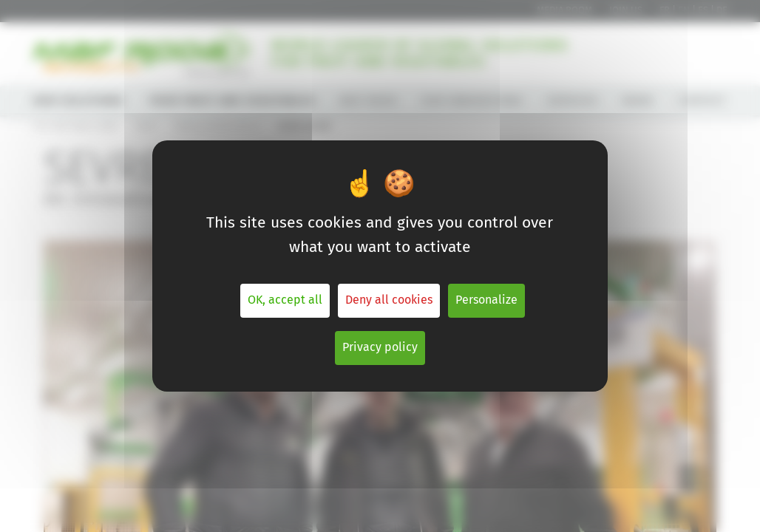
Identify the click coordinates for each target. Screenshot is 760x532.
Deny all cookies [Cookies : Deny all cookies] (389, 300)
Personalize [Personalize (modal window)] (486, 300)
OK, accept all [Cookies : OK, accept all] (285, 300)
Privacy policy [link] (380, 348)
